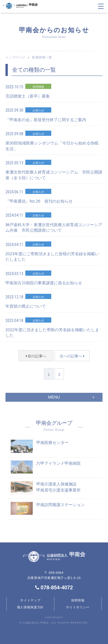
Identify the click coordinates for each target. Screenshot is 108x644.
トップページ (15, 57)
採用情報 (78, 600)
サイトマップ (30, 600)
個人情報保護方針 (31, 607)
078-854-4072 (54, 588)
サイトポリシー (78, 607)
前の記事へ (36, 356)
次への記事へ (72, 356)
